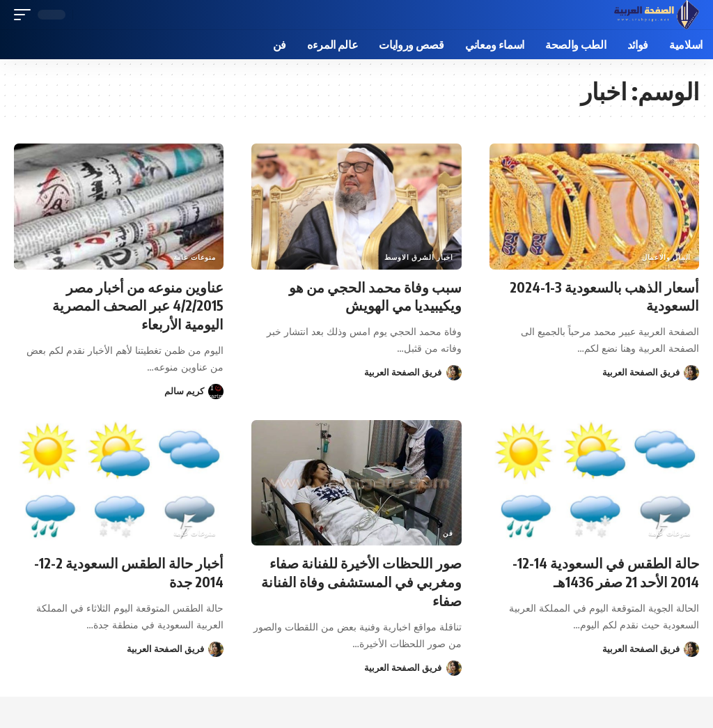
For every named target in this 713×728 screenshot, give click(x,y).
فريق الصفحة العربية (641, 371)
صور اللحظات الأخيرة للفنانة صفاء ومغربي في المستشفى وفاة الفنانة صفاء (361, 579)
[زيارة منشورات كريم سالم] (216, 389)
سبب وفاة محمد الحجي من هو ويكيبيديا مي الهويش (375, 296)
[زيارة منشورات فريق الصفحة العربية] (691, 371)
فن (448, 532)
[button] (87, 15)
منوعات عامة (195, 257)
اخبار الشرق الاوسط (419, 257)
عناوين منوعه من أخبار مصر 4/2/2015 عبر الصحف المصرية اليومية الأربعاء (137, 305)
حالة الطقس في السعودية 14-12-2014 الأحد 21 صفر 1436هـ (605, 570)
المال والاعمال (666, 257)
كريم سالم (184, 389)
